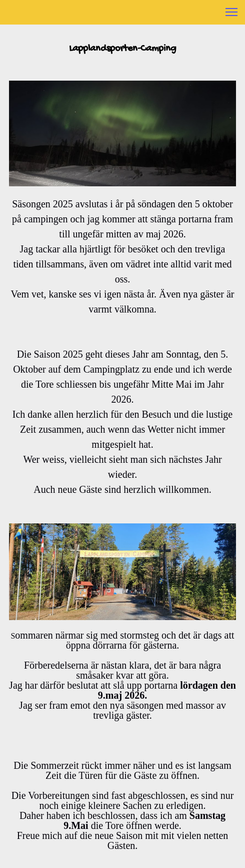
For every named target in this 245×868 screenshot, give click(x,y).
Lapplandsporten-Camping (122, 49)
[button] (231, 12)
